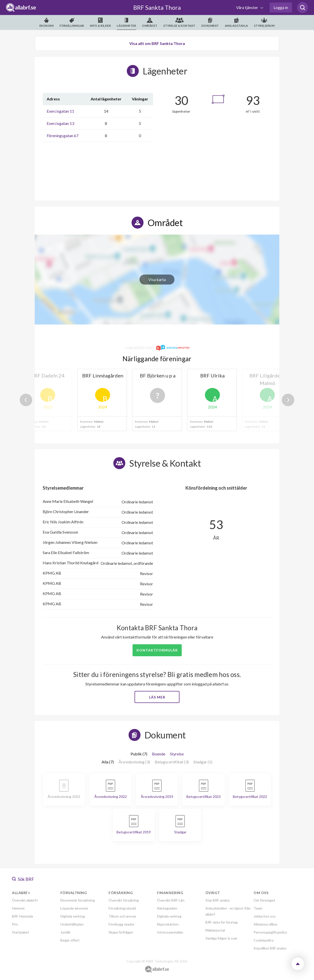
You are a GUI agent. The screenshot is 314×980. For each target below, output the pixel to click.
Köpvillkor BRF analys (270, 948)
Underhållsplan (72, 924)
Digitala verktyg (73, 916)
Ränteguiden (167, 908)
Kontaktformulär (157, 650)
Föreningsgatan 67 (63, 136)
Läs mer (157, 697)
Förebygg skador (122, 924)
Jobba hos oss (265, 916)
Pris (15, 924)
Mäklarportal (215, 930)
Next (288, 400)
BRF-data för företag (222, 922)
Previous (26, 400)
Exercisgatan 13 (60, 123)
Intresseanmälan (170, 932)
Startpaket (20, 932)
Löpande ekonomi (74, 908)
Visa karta (157, 279)
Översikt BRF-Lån (171, 900)
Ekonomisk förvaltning (78, 900)
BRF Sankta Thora (157, 7)
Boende (159, 754)
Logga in (281, 7)
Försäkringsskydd (122, 908)
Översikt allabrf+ (25, 900)
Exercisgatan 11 (60, 111)
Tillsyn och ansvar (122, 916)
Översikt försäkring (124, 900)
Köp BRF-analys (218, 900)
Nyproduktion (168, 924)
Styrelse (177, 754)
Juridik (65, 932)
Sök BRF (23, 879)
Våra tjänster (247, 7)
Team (258, 908)
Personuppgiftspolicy (270, 932)
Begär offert (70, 940)
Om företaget (264, 900)
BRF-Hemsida (22, 916)
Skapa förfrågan (121, 932)
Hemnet (18, 908)
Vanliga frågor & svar (221, 938)
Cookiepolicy (264, 940)
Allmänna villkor (266, 924)
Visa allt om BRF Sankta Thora (157, 43)
